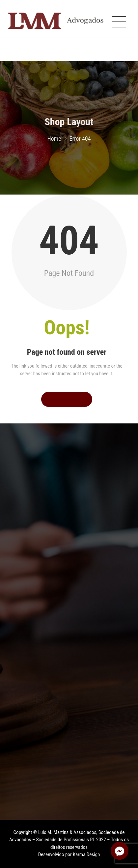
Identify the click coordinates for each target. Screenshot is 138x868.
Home (54, 140)
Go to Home (67, 399)
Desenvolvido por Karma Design (69, 854)
